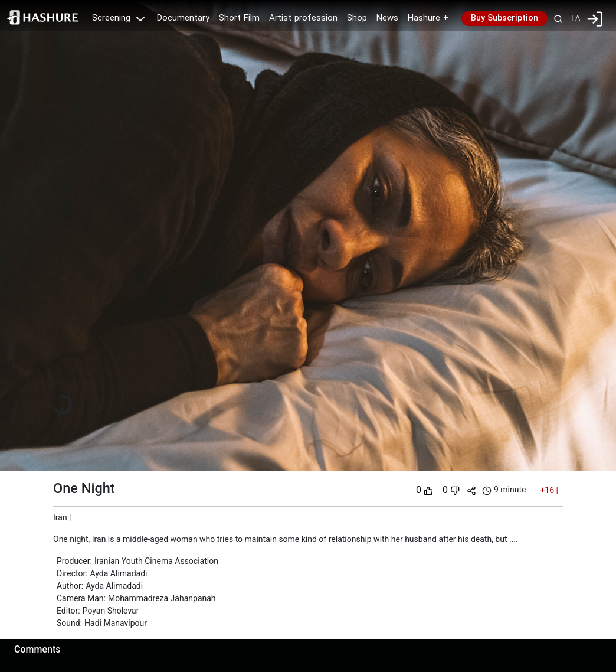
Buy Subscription (504, 18)
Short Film (239, 18)
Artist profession (303, 18)
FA (576, 18)
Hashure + (428, 18)
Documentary (183, 18)
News (387, 18)
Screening (120, 18)
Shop (357, 18)
